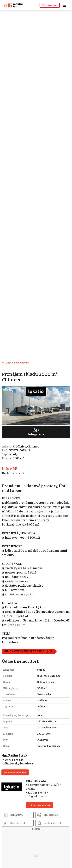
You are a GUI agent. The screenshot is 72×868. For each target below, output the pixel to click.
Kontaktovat (17, 815)
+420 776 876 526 (13, 760)
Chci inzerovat (50, 5)
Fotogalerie (36, 432)
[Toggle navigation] (66, 5)
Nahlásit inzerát (52, 823)
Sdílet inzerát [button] (18, 823)
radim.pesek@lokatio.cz (17, 764)
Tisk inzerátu (51, 815)
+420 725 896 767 (37, 793)
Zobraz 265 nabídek (15, 772)
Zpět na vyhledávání (18, 363)
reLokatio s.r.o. (36, 781)
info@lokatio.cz (36, 797)
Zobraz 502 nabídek (39, 805)
